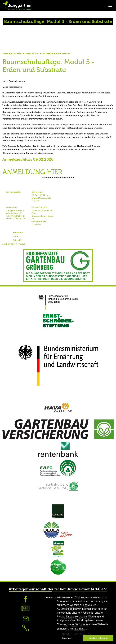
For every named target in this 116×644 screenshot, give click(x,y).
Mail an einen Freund (14, 244)
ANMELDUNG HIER (32, 172)
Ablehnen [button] (67, 638)
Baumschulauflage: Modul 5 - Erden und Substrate (48, 66)
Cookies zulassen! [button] (98, 638)
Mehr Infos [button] (76, 629)
